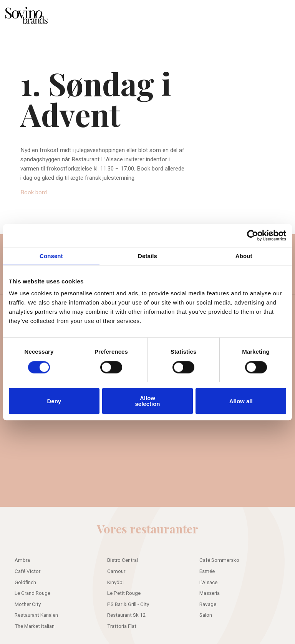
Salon (206, 615)
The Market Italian (35, 626)
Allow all (241, 401)
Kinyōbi (115, 583)
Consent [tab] (51, 256)
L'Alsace (208, 583)
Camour (116, 571)
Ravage (208, 604)
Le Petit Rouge (124, 593)
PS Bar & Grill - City (128, 604)
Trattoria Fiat (122, 626)
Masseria (210, 593)
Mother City (28, 604)
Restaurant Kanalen (36, 615)
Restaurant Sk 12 (127, 615)
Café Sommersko (219, 560)
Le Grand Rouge (32, 593)
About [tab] (244, 256)
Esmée (207, 571)
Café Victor (27, 571)
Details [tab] (147, 256)
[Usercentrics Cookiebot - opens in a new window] (253, 235)
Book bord (34, 192)
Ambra (22, 560)
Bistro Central (123, 560)
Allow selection (147, 401)
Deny (54, 401)
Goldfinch (25, 583)
